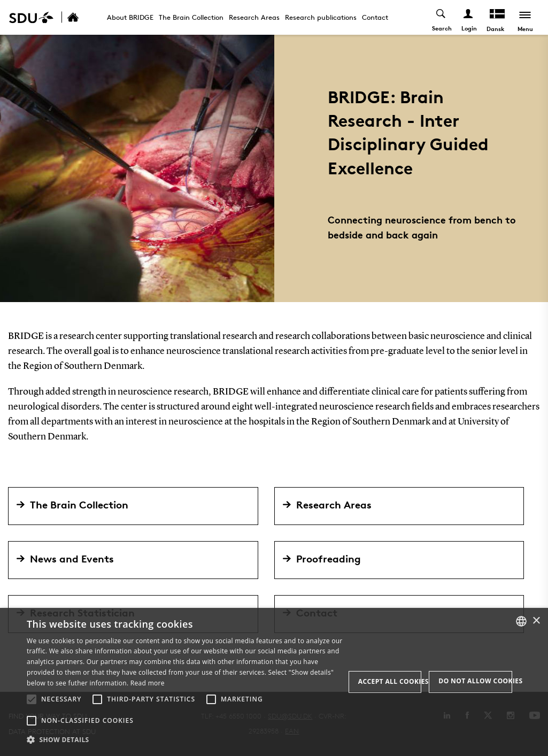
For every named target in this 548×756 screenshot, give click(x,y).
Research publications (321, 17)
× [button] (536, 621)
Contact (375, 17)
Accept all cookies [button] (390, 681)
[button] (32, 699)
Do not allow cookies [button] (475, 681)
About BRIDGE (130, 17)
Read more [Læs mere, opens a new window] (148, 683)
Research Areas (254, 17)
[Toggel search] (441, 17)
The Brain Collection (191, 17)
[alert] (274, 682)
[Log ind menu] (469, 17)
